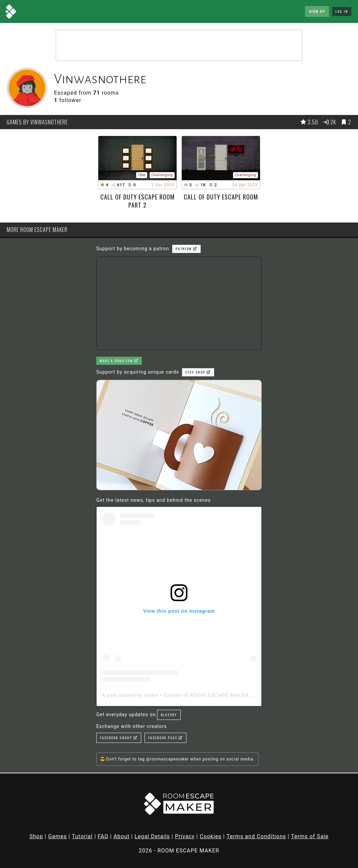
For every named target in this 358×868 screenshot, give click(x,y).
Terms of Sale (310, 836)
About (122, 836)
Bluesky (169, 715)
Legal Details (152, 836)
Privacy (185, 836)
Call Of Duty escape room (221, 197)
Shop (36, 836)
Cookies (210, 836)
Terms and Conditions (256, 836)
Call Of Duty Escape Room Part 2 (137, 201)
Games (57, 836)
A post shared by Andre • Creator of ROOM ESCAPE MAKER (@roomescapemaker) (203, 695)
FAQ (103, 836)
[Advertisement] (179, 45)
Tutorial (82, 836)
